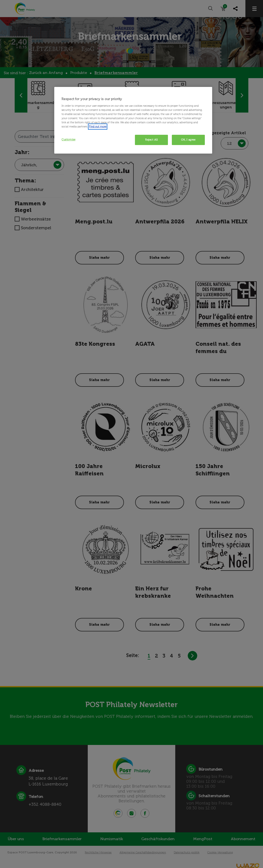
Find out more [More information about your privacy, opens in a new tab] (98, 126)
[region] (133, 120)
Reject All (152, 140)
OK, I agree (188, 140)
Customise (68, 139)
